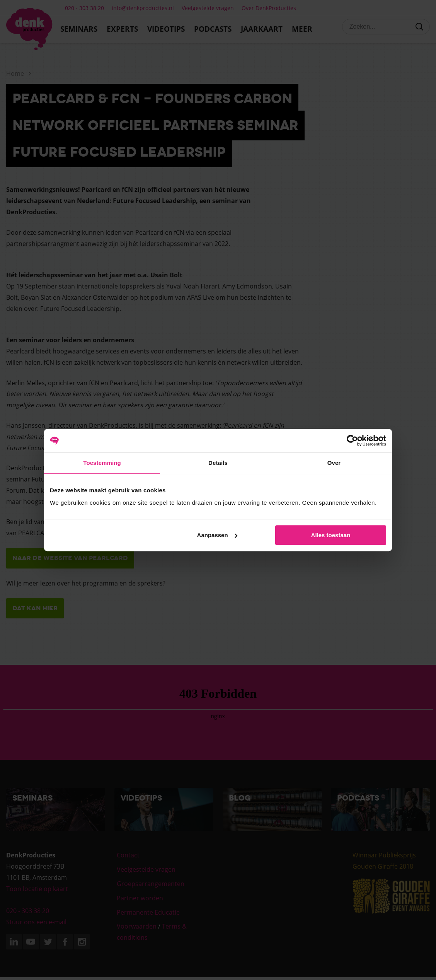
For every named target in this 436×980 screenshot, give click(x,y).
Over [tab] (334, 463)
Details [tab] (218, 463)
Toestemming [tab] (102, 463)
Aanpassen (217, 535)
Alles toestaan (331, 535)
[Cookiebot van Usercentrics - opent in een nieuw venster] (352, 440)
